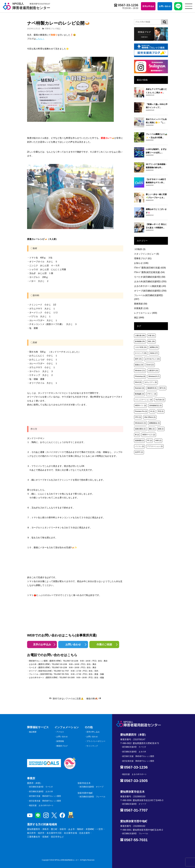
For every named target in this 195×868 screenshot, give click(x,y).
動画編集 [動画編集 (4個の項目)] (139, 394)
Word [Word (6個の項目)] (138, 382)
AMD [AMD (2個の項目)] (158, 441)
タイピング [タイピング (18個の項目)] (141, 353)
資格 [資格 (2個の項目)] (161, 429)
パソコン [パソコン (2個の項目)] (139, 446)
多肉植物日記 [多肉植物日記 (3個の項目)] (155, 406)
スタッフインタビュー (147, 254)
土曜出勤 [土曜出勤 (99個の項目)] (140, 336)
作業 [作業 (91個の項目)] (151, 336)
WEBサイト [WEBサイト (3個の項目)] (140, 406)
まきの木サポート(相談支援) (150, 286)
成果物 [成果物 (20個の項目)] (154, 347)
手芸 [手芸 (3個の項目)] (161, 411)
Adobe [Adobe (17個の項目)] (154, 353)
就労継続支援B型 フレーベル (92, 797)
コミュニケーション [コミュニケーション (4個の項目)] (144, 400)
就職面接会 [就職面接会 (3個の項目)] (154, 423)
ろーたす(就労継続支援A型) (150, 277)
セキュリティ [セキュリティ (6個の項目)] (151, 382)
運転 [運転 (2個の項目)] (152, 429)
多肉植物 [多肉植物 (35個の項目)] (140, 341)
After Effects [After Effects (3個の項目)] (150, 417)
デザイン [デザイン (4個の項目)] (152, 394)
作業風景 (141, 308)
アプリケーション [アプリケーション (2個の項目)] (155, 446)
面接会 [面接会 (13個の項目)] (139, 365)
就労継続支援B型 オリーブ (91, 787)
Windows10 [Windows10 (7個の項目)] (154, 376)
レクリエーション (146, 313)
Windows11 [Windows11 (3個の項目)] (140, 423)
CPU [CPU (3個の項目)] (138, 417)
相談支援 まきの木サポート (41, 805)
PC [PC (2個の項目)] (150, 441)
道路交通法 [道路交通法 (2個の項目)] (140, 429)
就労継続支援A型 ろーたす (41, 787)
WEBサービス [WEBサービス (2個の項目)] (149, 435)
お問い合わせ (73, 644)
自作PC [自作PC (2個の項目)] (139, 452)
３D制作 (140, 249)
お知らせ (141, 263)
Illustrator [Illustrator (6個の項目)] (140, 388)
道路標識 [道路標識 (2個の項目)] (139, 441)
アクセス (60, 732)
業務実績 (141, 304)
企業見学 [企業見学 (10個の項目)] (153, 371)
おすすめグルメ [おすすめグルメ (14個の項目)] (152, 359)
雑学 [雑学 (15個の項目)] (138, 359)
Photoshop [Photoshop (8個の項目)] (140, 376)
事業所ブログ (62, 746)
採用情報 (60, 741)
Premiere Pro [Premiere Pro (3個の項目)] (141, 411)
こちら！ (40, 39)
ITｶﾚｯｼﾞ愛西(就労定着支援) (149, 272)
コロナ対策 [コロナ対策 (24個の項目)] (141, 347)
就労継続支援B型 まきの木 (41, 791)
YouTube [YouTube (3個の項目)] (160, 400)
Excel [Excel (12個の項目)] (150, 365)
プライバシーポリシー (96, 741)
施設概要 (33, 732)
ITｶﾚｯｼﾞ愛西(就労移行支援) (150, 268)
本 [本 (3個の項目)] (152, 411)
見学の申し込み (93, 732)
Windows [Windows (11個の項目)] (140, 371)
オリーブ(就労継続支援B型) (150, 291)
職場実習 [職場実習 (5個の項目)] (152, 388)
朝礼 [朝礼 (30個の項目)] (151, 341)
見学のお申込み (42, 644)
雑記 (59, 29)
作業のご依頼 (104, 644)
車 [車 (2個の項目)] (137, 435)
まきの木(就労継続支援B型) (150, 281)
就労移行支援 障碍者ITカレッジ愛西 (45, 796)
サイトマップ (92, 746)
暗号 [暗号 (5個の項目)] (162, 388)
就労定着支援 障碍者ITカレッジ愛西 (45, 801)
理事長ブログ (51, 29)
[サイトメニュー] (189, 6)
